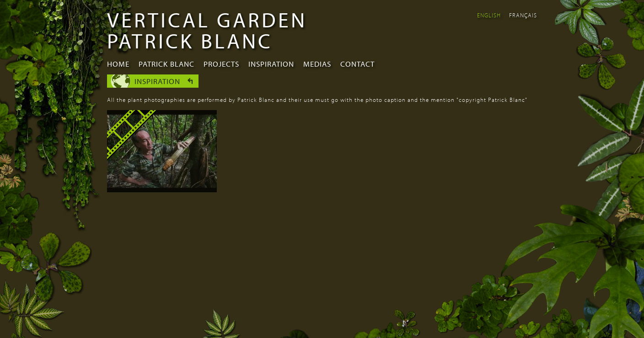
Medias (317, 64)
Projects (221, 64)
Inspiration (271, 64)
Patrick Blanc (166, 64)
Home (118, 64)
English (489, 15)
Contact (357, 64)
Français (523, 15)
